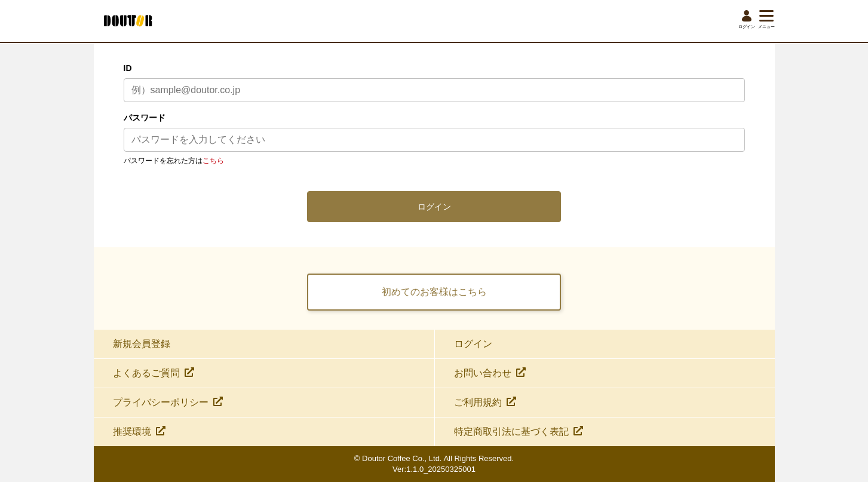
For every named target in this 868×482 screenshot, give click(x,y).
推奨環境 (139, 431)
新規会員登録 (142, 344)
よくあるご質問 (154, 373)
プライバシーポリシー (168, 402)
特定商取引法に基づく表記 (519, 431)
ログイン (434, 206)
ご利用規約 (485, 402)
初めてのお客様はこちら (434, 292)
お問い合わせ (490, 373)
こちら (213, 161)
